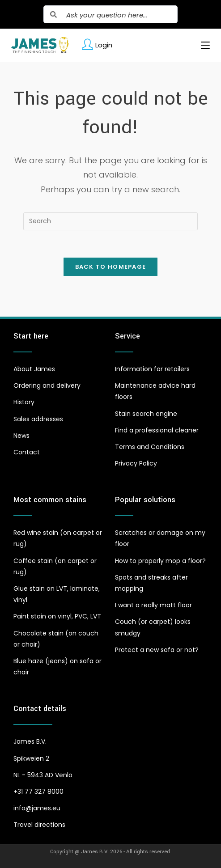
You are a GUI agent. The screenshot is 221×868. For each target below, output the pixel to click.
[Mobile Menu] (202, 45)
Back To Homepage (111, 267)
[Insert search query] (110, 221)
